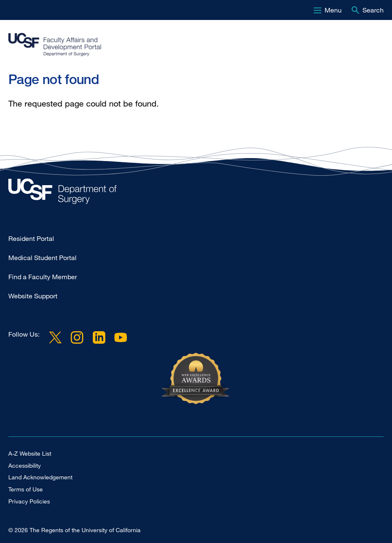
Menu (333, 10)
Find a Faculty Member (43, 277)
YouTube (121, 337)
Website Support (33, 296)
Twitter (55, 337)
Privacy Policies (29, 501)
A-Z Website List (30, 453)
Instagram (77, 337)
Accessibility (25, 465)
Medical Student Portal (42, 258)
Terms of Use (26, 489)
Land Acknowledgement (40, 477)
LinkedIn (99, 337)
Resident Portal (31, 238)
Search (373, 10)
